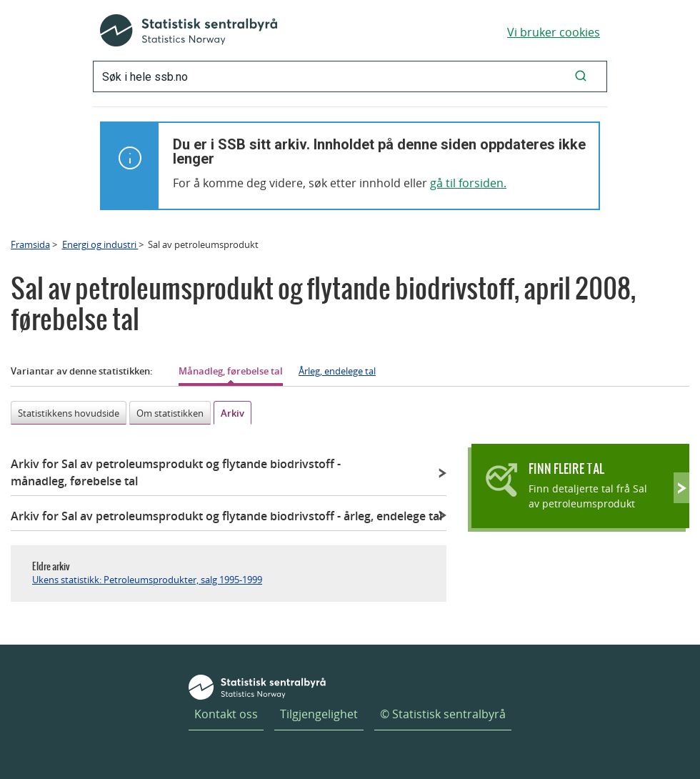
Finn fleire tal (566, 468)
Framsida (30, 244)
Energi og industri (100, 244)
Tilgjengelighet (319, 714)
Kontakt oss (226, 714)
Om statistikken (170, 413)
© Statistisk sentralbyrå (443, 714)
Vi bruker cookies (554, 32)
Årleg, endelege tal (337, 371)
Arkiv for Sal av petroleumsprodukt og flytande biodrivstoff (176, 472)
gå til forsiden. (468, 183)
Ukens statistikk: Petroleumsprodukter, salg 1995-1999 (147, 580)
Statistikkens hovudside (69, 413)
